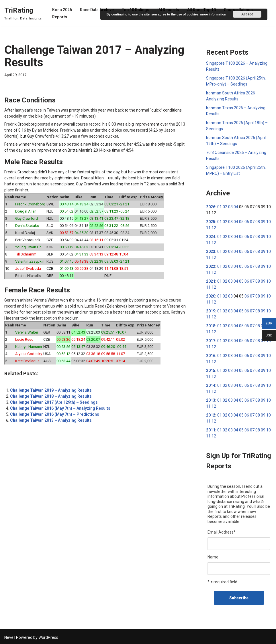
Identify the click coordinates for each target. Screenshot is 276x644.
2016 (211, 356)
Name (213, 557)
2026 (211, 207)
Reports (60, 17)
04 (236, 207)
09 (263, 222)
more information (213, 14)
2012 (211, 415)
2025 (211, 222)
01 (220, 207)
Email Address (222, 532)
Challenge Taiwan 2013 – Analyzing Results (51, 420)
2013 (211, 400)
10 (269, 222)
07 (252, 222)
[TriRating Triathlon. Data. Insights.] (23, 13)
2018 (211, 326)
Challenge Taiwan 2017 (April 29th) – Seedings (54, 402)
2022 (211, 266)
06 (247, 222)
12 (214, 228)
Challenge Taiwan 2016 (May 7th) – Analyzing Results (60, 408)
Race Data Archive (97, 10)
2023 (211, 251)
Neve (9, 637)
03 (230, 207)
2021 (211, 281)
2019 (211, 311)
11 (208, 228)
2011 (211, 430)
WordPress (48, 637)
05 (241, 222)
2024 (211, 237)
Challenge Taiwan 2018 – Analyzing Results (51, 396)
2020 (211, 296)
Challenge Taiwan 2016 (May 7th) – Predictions (55, 414)
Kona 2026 (62, 10)
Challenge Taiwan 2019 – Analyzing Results (51, 390)
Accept (247, 14)
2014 (211, 385)
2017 (211, 341)
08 (258, 222)
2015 (211, 370)
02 (225, 207)
